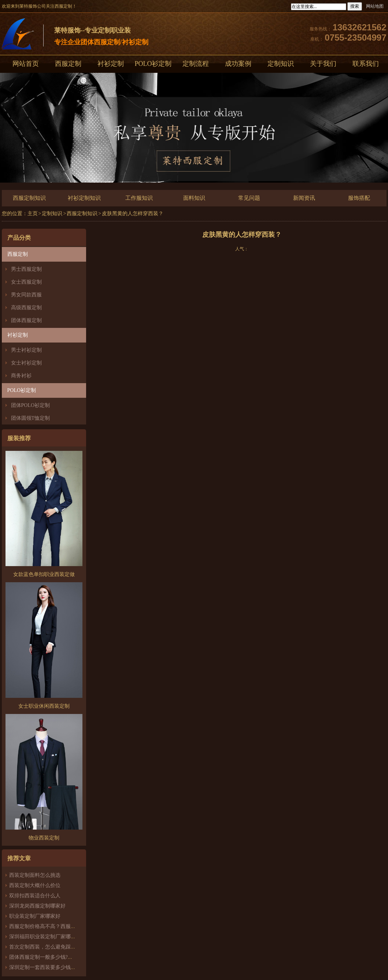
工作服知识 (139, 198)
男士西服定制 (26, 269)
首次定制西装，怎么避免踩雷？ (45, 947)
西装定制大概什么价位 (35, 885)
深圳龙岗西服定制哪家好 (37, 906)
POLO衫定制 (153, 64)
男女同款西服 (26, 295)
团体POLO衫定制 (31, 405)
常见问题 (249, 198)
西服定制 (68, 64)
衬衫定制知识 (84, 198)
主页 (33, 214)
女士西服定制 (26, 282)
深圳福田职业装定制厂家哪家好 (45, 937)
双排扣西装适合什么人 (37, 896)
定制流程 (196, 64)
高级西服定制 (26, 308)
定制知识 (281, 64)
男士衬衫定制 (26, 350)
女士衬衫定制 (26, 363)
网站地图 (375, 6)
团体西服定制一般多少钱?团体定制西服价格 (59, 957)
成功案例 (238, 64)
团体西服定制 (26, 320)
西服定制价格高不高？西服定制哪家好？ (55, 926)
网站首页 (26, 64)
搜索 (355, 6)
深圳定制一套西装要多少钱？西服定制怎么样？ (63, 967)
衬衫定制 (111, 64)
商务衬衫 (21, 376)
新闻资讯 (304, 198)
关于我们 (323, 64)
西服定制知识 (29, 198)
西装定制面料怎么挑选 (35, 875)
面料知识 (194, 198)
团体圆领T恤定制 (31, 418)
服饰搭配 (359, 198)
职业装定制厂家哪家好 (35, 916)
